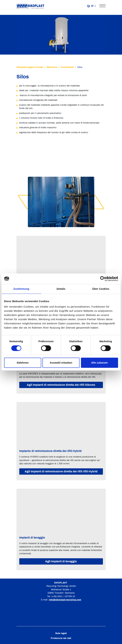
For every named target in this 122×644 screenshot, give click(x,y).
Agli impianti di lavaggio (61, 561)
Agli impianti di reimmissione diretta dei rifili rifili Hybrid (61, 471)
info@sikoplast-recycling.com (65, 600)
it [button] (90, 6)
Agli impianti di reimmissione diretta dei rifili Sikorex (61, 385)
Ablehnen (23, 363)
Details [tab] (61, 289)
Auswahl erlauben (61, 363)
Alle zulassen (99, 363)
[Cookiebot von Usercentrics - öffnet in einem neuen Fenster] (103, 279)
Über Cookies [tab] (101, 289)
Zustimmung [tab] (21, 289)
